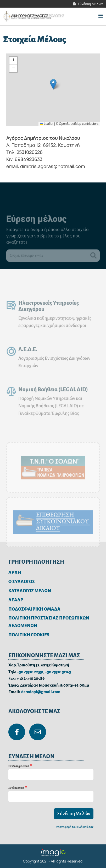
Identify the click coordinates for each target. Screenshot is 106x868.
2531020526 (30, 152)
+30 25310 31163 (58, 672)
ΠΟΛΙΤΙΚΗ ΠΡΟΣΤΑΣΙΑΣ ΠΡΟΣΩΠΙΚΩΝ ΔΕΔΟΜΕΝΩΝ (49, 622)
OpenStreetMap (70, 124)
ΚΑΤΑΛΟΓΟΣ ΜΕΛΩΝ (30, 591)
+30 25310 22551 (30, 672)
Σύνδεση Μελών (90, 4)
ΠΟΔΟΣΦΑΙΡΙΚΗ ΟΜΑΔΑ (34, 609)
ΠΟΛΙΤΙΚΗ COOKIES (29, 635)
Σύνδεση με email (19, 766)
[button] (53, 84)
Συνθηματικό (16, 788)
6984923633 (29, 159)
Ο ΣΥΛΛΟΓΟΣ (22, 582)
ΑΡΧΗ (15, 572)
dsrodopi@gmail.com (41, 692)
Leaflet (46, 124)
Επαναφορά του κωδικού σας (75, 827)
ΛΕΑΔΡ (16, 600)
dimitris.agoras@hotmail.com (53, 166)
